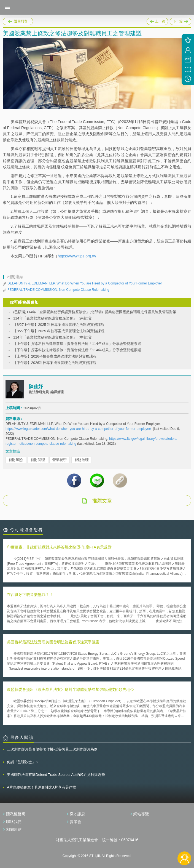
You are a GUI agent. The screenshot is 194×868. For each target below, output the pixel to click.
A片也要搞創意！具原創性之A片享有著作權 (41, 787)
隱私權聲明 (16, 814)
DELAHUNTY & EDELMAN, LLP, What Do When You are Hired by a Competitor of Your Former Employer (85, 283)
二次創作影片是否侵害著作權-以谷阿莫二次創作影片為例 (52, 749)
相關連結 (14, 829)
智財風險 (16, 460)
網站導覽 (141, 814)
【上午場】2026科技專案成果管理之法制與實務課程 (55, 356)
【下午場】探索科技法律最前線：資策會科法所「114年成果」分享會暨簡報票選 (77, 350)
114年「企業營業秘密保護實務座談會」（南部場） (54, 318)
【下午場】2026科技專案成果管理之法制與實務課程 (55, 363)
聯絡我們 (14, 822)
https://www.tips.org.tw (77, 256)
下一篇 (180, 20)
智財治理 (82, 460)
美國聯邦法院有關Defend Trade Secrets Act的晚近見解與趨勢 (56, 775)
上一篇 (157, 20)
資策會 (76, 822)
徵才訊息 (77, 814)
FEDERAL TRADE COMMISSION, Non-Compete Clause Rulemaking (58, 290)
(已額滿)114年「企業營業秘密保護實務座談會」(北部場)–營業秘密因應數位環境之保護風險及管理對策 (95, 312)
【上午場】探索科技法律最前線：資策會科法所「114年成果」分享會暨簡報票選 (77, 344)
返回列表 (21, 21)
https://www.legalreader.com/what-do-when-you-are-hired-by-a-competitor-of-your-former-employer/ (78, 429)
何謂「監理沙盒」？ (23, 762)
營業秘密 (60, 460)
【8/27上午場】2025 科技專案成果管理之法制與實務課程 (59, 325)
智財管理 (38, 460)
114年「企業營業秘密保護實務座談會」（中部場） (54, 337)
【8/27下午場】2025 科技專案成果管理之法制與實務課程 (59, 331)
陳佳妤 (36, 387)
